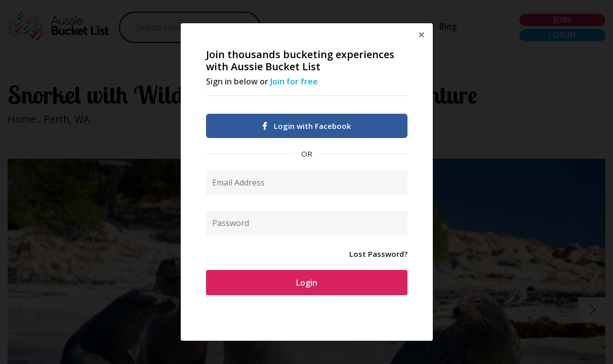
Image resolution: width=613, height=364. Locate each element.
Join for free (294, 81)
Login (307, 283)
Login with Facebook (307, 126)
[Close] (422, 34)
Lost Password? (378, 254)
